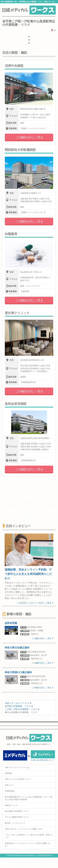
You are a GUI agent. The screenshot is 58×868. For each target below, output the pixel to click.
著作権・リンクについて (15, 823)
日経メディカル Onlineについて (18, 779)
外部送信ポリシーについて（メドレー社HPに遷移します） (27, 845)
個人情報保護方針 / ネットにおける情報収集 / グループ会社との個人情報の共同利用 (29, 798)
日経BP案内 (10, 791)
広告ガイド (9, 785)
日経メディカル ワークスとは (17, 767)
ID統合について (11, 805)
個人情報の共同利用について (17, 811)
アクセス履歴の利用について (17, 817)
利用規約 (9, 773)
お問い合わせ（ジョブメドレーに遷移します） (24, 829)
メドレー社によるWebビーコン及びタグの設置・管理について (29, 836)
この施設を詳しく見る (29, 137)
